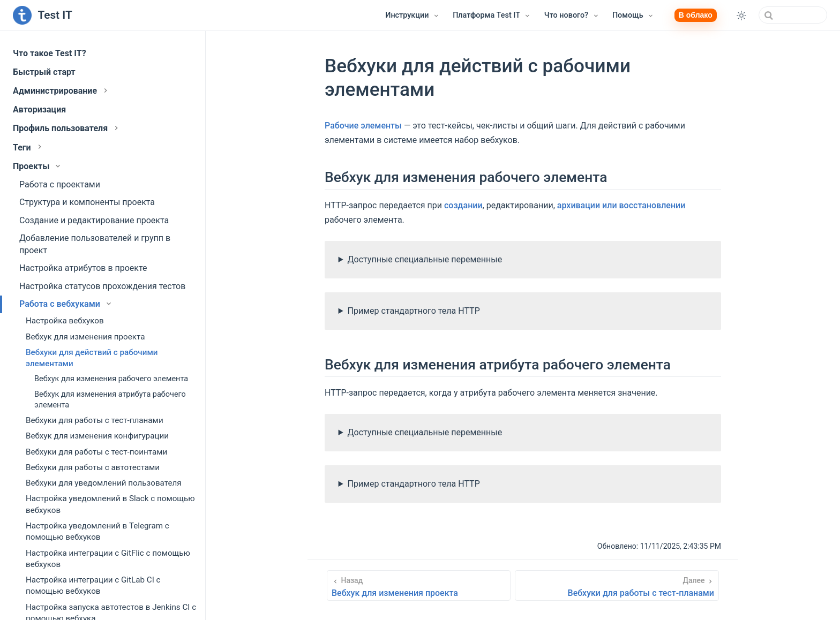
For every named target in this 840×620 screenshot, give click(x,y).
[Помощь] (633, 16)
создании (463, 205)
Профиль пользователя (67, 128)
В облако (696, 15)
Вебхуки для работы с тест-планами (95, 420)
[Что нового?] (572, 16)
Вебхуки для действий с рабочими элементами (92, 358)
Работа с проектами (60, 184)
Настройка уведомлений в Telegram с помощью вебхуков (97, 531)
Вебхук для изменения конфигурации (97, 436)
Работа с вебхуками (66, 304)
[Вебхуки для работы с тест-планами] (617, 585)
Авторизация (39, 109)
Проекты (37, 166)
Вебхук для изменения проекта (85, 337)
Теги (28, 148)
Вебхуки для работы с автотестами (93, 467)
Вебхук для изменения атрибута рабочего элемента (110, 400)
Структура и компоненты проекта (87, 202)
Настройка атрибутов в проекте (83, 268)
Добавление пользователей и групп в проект (95, 244)
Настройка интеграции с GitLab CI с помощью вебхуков (93, 585)
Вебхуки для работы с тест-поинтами (96, 452)
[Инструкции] (412, 16)
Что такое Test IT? (50, 53)
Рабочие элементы (363, 126)
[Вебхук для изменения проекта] (419, 585)
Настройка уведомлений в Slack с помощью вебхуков (110, 504)
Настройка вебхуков (65, 321)
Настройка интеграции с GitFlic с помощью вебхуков (108, 559)
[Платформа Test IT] (492, 16)
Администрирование (61, 91)
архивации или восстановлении (621, 205)
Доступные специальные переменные (425, 259)
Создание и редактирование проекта (94, 220)
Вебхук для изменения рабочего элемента (111, 379)
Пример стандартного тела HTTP (414, 311)
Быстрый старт (44, 72)
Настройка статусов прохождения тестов (102, 286)
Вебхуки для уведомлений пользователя (104, 483)
